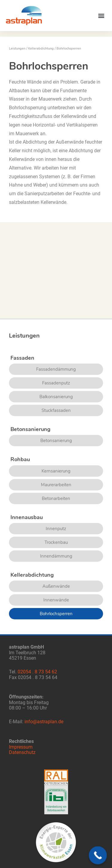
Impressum (21, 747)
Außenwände (56, 586)
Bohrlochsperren (56, 614)
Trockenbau (56, 542)
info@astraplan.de (44, 722)
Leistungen (17, 49)
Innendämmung (56, 556)
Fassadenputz (56, 383)
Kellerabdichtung (41, 49)
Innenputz (56, 529)
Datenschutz (22, 752)
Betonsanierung (56, 441)
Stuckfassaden (56, 410)
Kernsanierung (56, 471)
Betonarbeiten (56, 498)
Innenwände (56, 600)
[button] (101, 16)
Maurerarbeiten (56, 485)
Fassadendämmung (56, 369)
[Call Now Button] (98, 855)
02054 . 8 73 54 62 (37, 672)
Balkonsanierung (56, 397)
